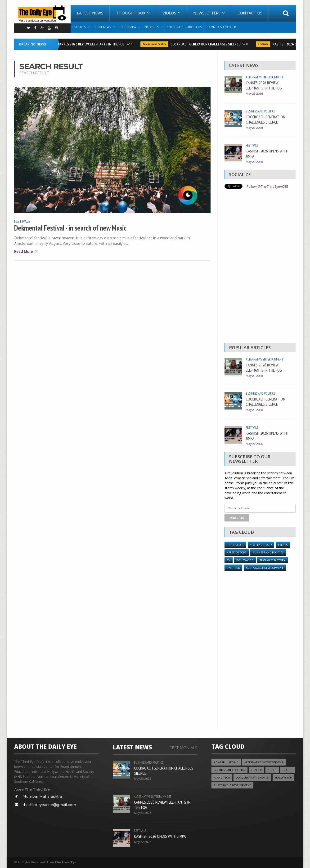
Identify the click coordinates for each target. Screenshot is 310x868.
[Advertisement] (260, 267)
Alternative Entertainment (265, 77)
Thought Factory (272, 560)
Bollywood (245, 560)
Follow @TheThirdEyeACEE (267, 186)
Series (272, 770)
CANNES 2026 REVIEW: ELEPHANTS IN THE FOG (93, 44)
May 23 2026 (254, 94)
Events (283, 545)
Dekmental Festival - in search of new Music (70, 228)
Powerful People (226, 762)
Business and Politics (156, 44)
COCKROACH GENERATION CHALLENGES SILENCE (207, 44)
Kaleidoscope (237, 552)
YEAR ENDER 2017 (261, 545)
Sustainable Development (265, 568)
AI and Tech (222, 777)
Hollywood (283, 777)
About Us (194, 27)
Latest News (90, 13)
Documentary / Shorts (252, 777)
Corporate (175, 27)
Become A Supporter (221, 27)
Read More (26, 251)
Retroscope (235, 545)
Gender (256, 770)
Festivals (265, 44)
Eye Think (233, 568)
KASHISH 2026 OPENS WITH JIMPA (267, 153)
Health (288, 770)
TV (229, 560)
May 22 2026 (254, 162)
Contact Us (250, 13)
